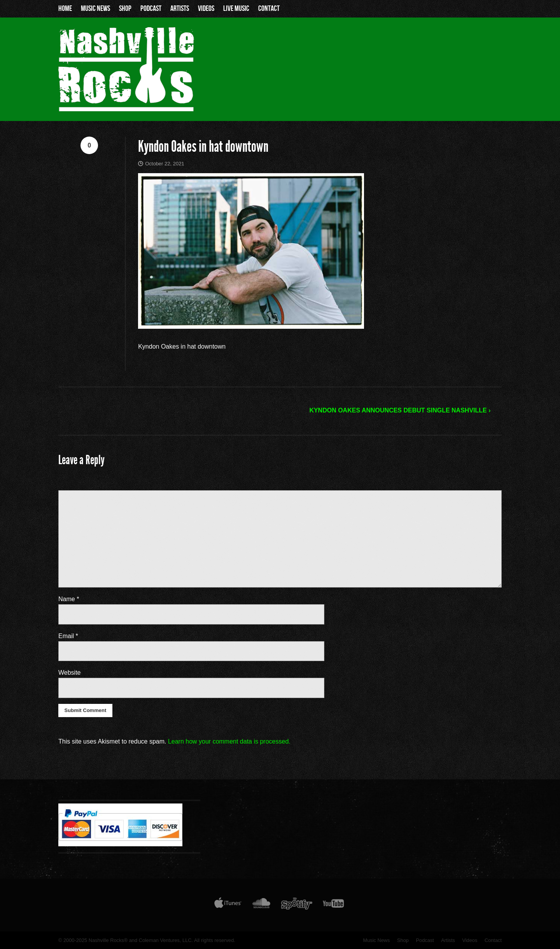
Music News (95, 9)
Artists (180, 9)
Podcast (151, 9)
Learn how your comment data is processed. (229, 741)
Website (70, 673)
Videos (206, 9)
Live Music (236, 9)
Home (65, 9)
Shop (125, 9)
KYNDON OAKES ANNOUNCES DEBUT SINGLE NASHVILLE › (400, 410)
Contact (269, 9)
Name (69, 599)
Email (68, 636)
